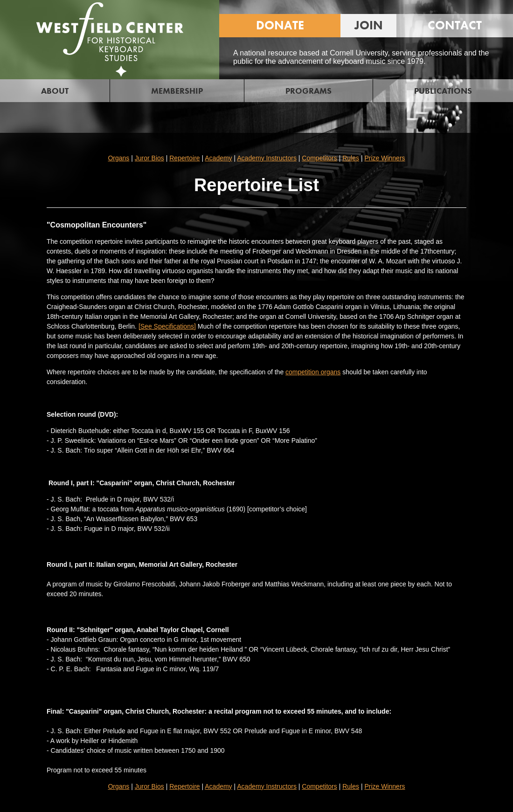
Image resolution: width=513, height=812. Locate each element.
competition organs (313, 372)
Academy (218, 158)
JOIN (369, 25)
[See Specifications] (167, 326)
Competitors (319, 158)
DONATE (280, 25)
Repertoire (184, 158)
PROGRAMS (308, 91)
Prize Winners (385, 158)
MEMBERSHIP (177, 91)
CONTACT (455, 25)
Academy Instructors (267, 158)
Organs (118, 158)
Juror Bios (149, 158)
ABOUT (55, 91)
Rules (351, 158)
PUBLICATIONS (443, 91)
